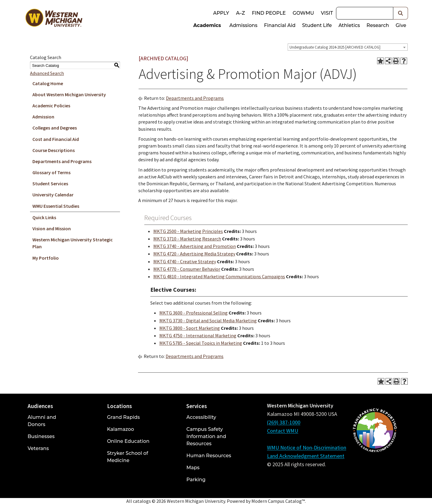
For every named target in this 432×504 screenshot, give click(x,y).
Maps (193, 468)
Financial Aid (280, 25)
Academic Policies (51, 106)
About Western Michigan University (69, 94)
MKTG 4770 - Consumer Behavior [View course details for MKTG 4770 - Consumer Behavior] (187, 269)
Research (378, 25)
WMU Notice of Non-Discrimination (307, 447)
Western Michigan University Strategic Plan (73, 243)
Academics (207, 25)
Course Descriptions (54, 150)
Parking (196, 480)
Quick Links (44, 217)
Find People (269, 13)
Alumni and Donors (42, 421)
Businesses (41, 436)
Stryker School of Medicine (128, 457)
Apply (221, 13)
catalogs (142, 501)
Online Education (128, 441)
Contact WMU (283, 431)
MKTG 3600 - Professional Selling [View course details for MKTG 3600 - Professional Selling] (193, 313)
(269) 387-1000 (284, 422)
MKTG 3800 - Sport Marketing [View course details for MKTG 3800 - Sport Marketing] (190, 328)
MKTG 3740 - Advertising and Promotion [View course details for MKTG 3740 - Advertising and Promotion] (195, 246)
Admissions (244, 25)
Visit (327, 13)
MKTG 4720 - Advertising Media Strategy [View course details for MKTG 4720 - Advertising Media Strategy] (194, 254)
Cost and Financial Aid (56, 139)
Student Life (317, 25)
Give (401, 25)
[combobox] (348, 47)
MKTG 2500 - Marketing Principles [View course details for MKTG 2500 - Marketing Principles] (188, 231)
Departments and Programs (62, 161)
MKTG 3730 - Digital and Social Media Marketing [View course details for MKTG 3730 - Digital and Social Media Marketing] (208, 321)
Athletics (349, 25)
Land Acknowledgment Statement (306, 456)
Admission (43, 117)
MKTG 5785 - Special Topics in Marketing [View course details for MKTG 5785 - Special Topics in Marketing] (201, 343)
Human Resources (209, 456)
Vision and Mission (52, 228)
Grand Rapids (123, 417)
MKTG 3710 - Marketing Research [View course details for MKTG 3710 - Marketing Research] (187, 239)
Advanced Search (47, 73)
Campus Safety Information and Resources (206, 436)
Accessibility (201, 417)
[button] (401, 13)
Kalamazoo (121, 429)
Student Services (50, 183)
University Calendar (53, 195)
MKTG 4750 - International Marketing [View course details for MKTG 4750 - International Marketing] (198, 336)
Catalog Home (48, 83)
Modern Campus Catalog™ (278, 501)
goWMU (303, 13)
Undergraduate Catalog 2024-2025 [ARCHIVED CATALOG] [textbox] (335, 47)
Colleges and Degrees (55, 128)
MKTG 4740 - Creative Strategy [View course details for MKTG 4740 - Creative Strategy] (185, 261)
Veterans (38, 448)
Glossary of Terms (51, 172)
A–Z (241, 13)
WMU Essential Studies (56, 206)
